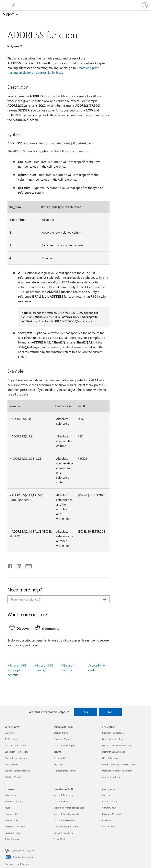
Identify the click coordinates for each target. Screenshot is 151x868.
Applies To (17, 46)
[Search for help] (14, 5)
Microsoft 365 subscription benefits (17, 670)
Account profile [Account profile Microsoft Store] (61, 733)
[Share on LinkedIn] (17, 565)
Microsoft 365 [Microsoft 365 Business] (11, 820)
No (110, 712)
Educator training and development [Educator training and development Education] (119, 764)
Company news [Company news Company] (109, 808)
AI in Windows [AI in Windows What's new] (12, 764)
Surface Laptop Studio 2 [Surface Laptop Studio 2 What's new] (16, 745)
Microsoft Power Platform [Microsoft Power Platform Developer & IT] (66, 827)
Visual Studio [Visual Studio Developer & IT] (60, 839)
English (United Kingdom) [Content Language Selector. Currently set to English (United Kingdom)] (23, 850)
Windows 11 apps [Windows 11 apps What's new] (13, 777)
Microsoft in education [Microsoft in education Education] (113, 733)
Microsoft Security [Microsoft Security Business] (13, 801)
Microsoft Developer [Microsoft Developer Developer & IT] (63, 795)
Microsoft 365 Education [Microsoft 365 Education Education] (114, 752)
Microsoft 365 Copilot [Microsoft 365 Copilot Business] (15, 827)
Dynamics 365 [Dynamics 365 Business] (11, 814)
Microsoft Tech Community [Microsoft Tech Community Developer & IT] (66, 814)
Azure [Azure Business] (7, 808)
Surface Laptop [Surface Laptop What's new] (12, 739)
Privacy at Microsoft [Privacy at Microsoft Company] (112, 814)
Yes (86, 712)
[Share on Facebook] (10, 565)
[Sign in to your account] (145, 5)
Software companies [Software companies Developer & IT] (63, 833)
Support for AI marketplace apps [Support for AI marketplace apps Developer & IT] (69, 808)
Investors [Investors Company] (107, 820)
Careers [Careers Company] (106, 795)
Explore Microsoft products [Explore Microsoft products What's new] (17, 771)
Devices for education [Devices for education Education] (113, 739)
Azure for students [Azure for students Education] (111, 777)
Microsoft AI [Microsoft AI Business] (11, 795)
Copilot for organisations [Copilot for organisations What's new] (17, 752)
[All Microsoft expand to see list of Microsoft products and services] (5, 5)
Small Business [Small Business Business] (12, 839)
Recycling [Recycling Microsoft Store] (58, 764)
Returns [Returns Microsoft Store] (57, 752)
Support (9, 14)
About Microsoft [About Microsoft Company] (110, 801)
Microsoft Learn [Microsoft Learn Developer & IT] (61, 801)
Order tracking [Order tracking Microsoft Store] (60, 758)
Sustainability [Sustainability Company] (109, 827)
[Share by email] (27, 565)
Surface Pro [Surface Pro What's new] (10, 733)
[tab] (21, 628)
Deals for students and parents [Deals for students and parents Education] (117, 771)
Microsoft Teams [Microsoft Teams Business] (13, 833)
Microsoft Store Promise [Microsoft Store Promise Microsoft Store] (65, 771)
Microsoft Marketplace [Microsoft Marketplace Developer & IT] (64, 820)
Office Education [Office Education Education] (110, 758)
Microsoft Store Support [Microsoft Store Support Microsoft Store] (65, 745)
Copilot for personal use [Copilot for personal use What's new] (16, 758)
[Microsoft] (75, 3)
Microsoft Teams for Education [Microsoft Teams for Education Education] (117, 745)
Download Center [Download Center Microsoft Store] (62, 739)
